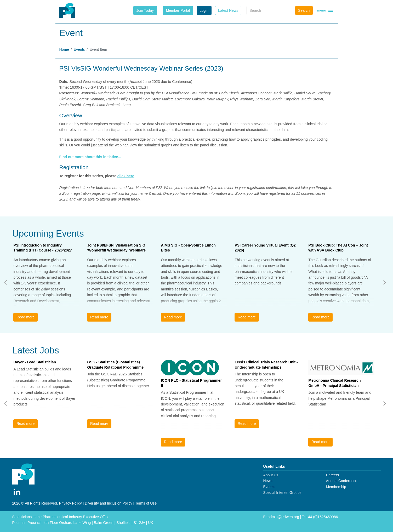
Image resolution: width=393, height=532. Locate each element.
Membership (336, 487)
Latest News (228, 10)
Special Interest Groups (282, 493)
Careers (332, 475)
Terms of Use (146, 503)
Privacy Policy (70, 503)
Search (304, 10)
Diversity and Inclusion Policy (108, 503)
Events (79, 49)
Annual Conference (341, 481)
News (268, 481)
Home (64, 49)
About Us (271, 475)
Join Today (145, 10)
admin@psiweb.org (283, 517)
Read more (25, 317)
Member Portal (178, 10)
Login (204, 10)
